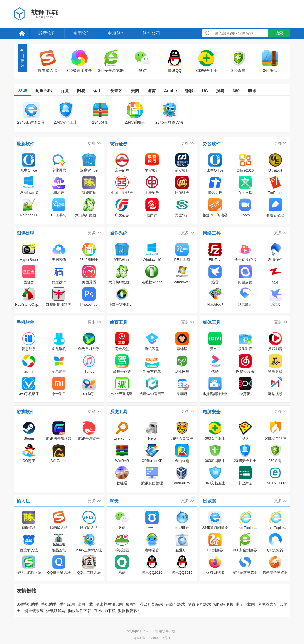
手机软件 (25, 322)
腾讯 (252, 91)
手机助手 (49, 604)
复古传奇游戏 (199, 604)
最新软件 (47, 33)
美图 (135, 91)
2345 (23, 91)
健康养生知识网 (109, 604)
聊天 (114, 501)
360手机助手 (28, 604)
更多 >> (95, 143)
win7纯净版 (223, 604)
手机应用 (67, 604)
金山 (98, 91)
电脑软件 (117, 33)
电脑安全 (212, 412)
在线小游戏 (175, 604)
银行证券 (119, 144)
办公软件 (212, 144)
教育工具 (119, 322)
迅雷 (151, 91)
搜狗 (220, 91)
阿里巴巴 (44, 91)
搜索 (279, 33)
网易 (81, 91)
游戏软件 (25, 412)
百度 (64, 91)
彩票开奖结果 (151, 604)
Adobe (170, 91)
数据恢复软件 (130, 611)
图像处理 (25, 233)
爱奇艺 (116, 91)
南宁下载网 (246, 604)
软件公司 (151, 33)
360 (236, 91)
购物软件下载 (80, 611)
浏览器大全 (267, 604)
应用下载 (85, 604)
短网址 (131, 604)
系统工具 (119, 412)
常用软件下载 (165, 631)
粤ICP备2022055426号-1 (152, 638)
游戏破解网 (56, 611)
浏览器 (209, 501)
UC (205, 91)
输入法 (23, 501)
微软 (189, 91)
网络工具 (212, 233)
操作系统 (119, 233)
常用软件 (82, 33)
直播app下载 (105, 611)
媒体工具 (212, 322)
